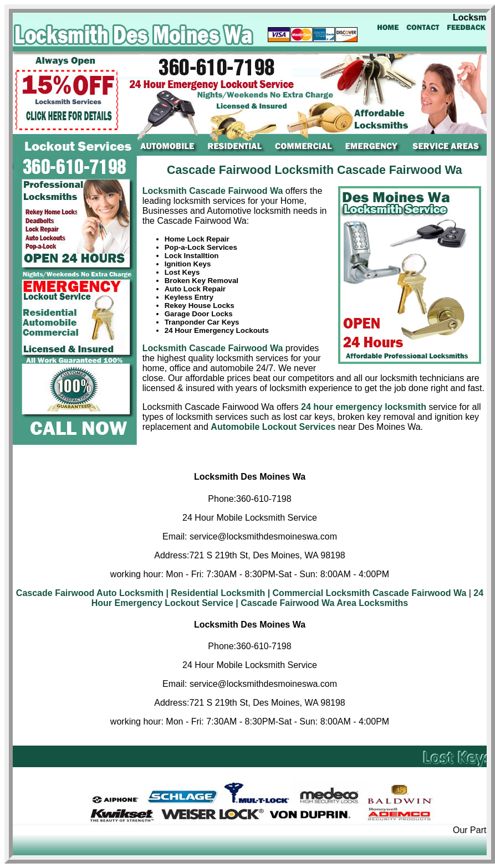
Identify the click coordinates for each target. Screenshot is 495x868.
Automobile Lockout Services (273, 427)
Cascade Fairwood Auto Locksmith (90, 593)
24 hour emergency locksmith (364, 407)
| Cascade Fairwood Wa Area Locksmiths (322, 603)
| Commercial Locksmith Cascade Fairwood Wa (367, 593)
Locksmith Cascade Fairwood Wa (214, 191)
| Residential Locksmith (215, 593)
